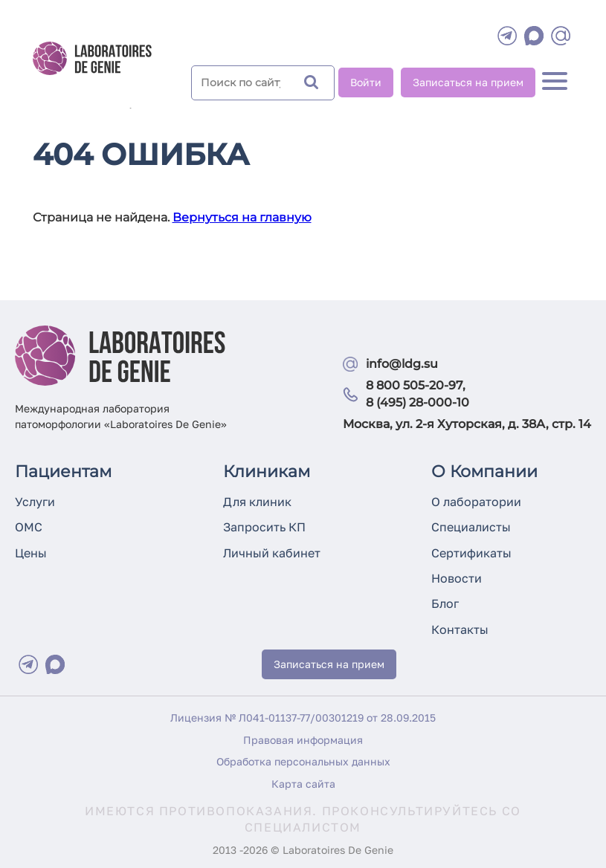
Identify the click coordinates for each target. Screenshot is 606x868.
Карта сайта (303, 784)
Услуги (35, 502)
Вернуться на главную (242, 217)
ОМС (29, 527)
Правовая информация (303, 740)
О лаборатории (476, 502)
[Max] (55, 664)
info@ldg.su (402, 364)
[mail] (561, 36)
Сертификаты (471, 553)
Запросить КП (264, 527)
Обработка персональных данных (303, 761)
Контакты (460, 629)
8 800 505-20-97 (414, 385)
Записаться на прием (468, 82)
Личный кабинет (272, 553)
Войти (366, 82)
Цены (31, 553)
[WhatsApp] (534, 36)
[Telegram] (507, 36)
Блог (445, 603)
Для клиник (257, 502)
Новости (457, 578)
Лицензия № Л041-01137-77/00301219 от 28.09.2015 (303, 718)
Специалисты (471, 527)
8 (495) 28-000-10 (418, 402)
